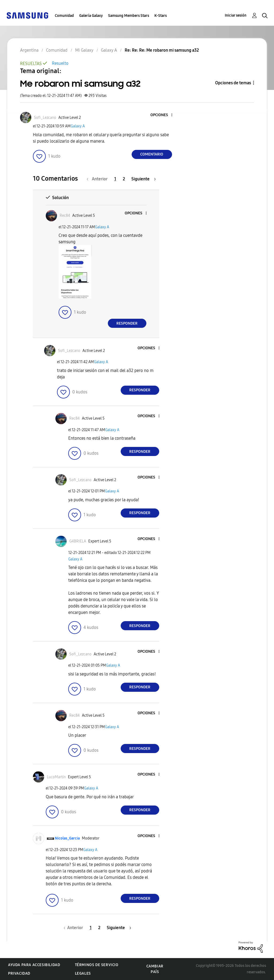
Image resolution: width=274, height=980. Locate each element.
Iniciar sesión (236, 15)
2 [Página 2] (124, 179)
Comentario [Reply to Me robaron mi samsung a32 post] (152, 154)
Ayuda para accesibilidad (34, 965)
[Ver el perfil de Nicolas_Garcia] (67, 838)
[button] (163, 115)
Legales (83, 973)
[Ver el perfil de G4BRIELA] (78, 541)
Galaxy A (78, 126)
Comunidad (64, 16)
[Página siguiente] (144, 179)
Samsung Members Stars (129, 16)
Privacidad (19, 973)
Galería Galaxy (91, 16)
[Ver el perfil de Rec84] (65, 216)
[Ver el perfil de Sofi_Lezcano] (45, 118)
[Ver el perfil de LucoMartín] (56, 777)
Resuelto (60, 63)
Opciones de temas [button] (233, 83)
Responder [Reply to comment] (127, 323)
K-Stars (161, 16)
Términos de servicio (97, 965)
